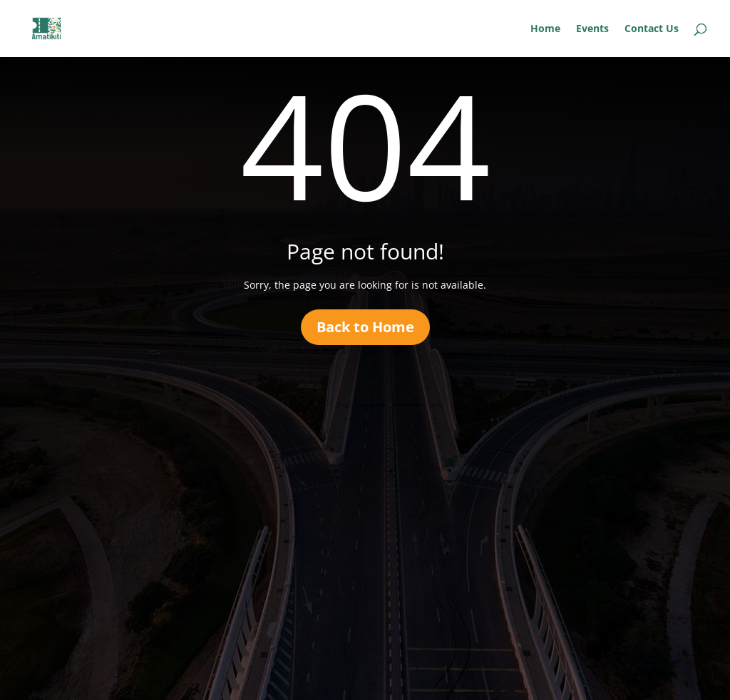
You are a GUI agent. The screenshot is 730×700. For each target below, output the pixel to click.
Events (592, 29)
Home (545, 29)
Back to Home (365, 327)
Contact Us (652, 29)
